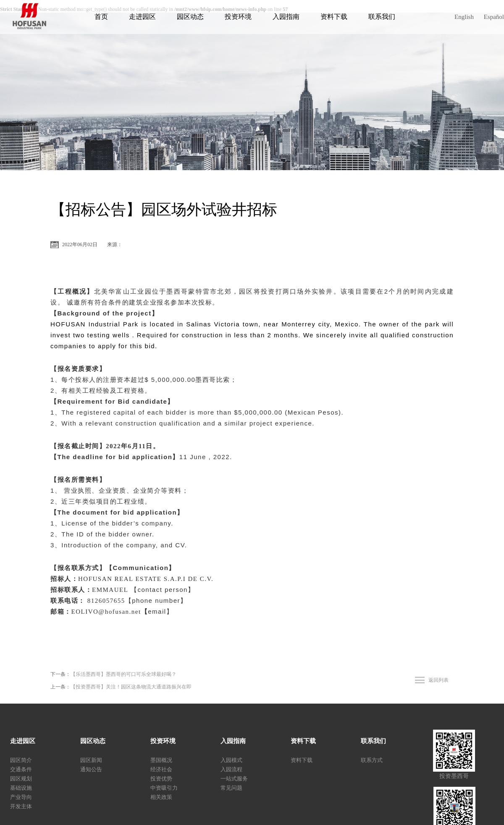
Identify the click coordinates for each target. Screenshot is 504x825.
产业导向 (21, 797)
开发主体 (21, 806)
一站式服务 (234, 779)
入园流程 (231, 769)
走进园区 (142, 17)
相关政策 (161, 797)
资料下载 (334, 17)
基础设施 (21, 788)
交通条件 (21, 769)
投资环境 (238, 17)
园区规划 (21, 779)
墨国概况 (161, 760)
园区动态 (190, 17)
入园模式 (231, 760)
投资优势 (161, 779)
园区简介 (21, 760)
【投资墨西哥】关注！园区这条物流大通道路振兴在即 (131, 687)
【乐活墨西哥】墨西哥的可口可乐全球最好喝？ (123, 674)
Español (494, 17)
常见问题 (231, 788)
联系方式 (372, 760)
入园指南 (286, 17)
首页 (101, 17)
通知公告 (91, 769)
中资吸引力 (164, 788)
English (464, 17)
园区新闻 (91, 760)
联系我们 (382, 17)
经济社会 (161, 769)
